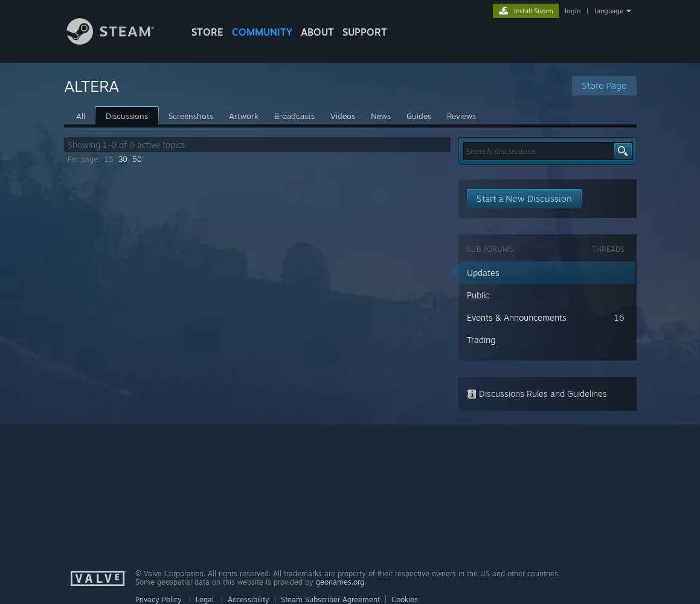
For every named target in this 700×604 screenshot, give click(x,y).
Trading (481, 340)
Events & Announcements (517, 317)
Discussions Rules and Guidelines (537, 394)
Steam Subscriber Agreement (330, 599)
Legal (205, 599)
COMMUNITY (262, 32)
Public (478, 295)
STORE (207, 32)
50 (137, 159)
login (573, 11)
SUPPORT (365, 32)
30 (123, 159)
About (317, 32)
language (609, 11)
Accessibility (249, 599)
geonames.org (340, 582)
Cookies (405, 599)
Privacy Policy (159, 599)
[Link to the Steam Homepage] (120, 41)
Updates (483, 273)
